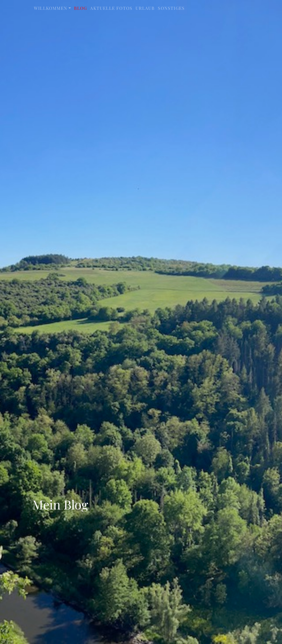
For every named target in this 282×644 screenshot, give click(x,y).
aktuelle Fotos (111, 8)
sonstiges (171, 8)
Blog (81, 8)
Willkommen (51, 8)
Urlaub (145, 8)
